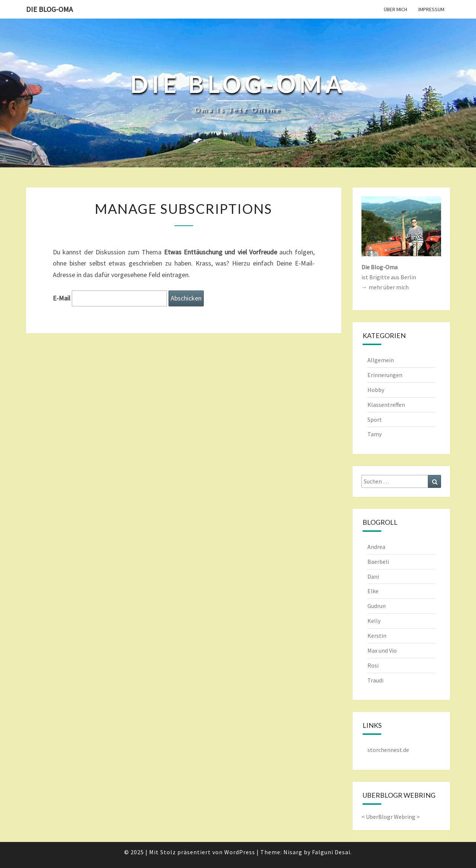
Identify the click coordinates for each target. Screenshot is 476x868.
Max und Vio (382, 650)
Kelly (374, 621)
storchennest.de (388, 750)
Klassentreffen (386, 405)
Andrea (376, 547)
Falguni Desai (331, 852)
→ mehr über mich (385, 287)
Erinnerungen (385, 375)
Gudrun (377, 606)
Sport (375, 419)
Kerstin (377, 636)
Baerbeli (378, 562)
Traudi (375, 680)
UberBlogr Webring (391, 817)
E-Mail (62, 298)
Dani (373, 576)
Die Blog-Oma (49, 9)
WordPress (240, 852)
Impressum (431, 9)
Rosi (373, 665)
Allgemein (381, 360)
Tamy (374, 434)
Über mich (395, 9)
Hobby (376, 390)
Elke (373, 591)
